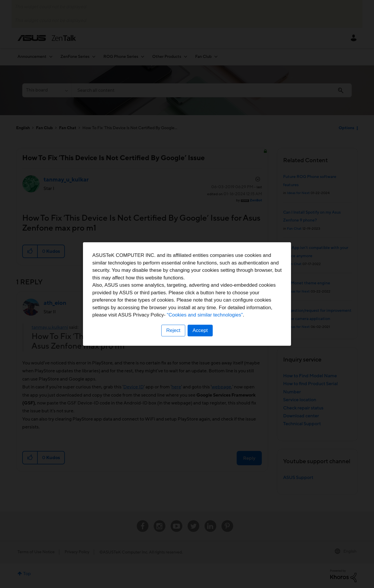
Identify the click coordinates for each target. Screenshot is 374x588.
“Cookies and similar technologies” (205, 315)
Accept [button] (200, 330)
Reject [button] (173, 330)
